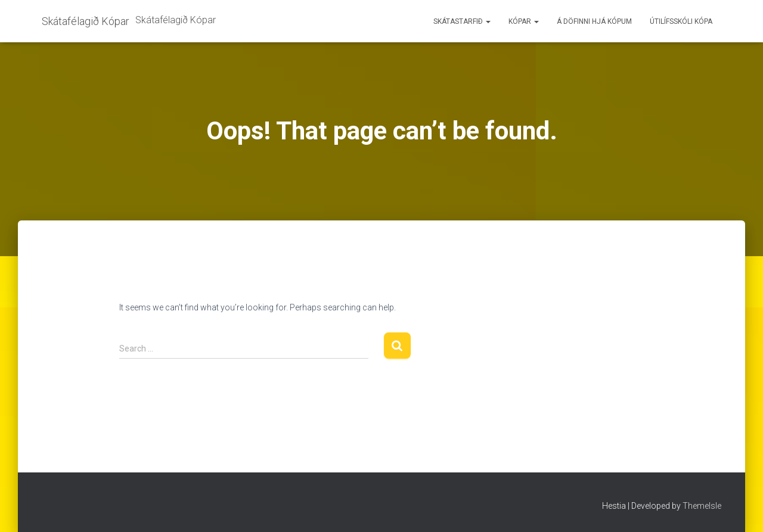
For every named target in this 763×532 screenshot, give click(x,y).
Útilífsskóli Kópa (681, 21)
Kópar (524, 21)
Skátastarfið (462, 21)
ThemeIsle (702, 506)
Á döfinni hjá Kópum (594, 21)
